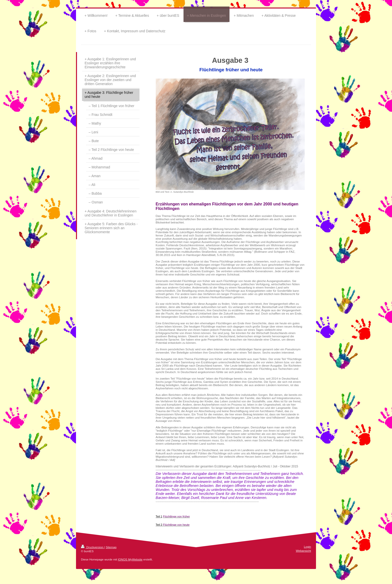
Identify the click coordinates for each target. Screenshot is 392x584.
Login (307, 547)
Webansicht (303, 551)
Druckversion (93, 547)
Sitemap (111, 547)
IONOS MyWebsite (130, 559)
